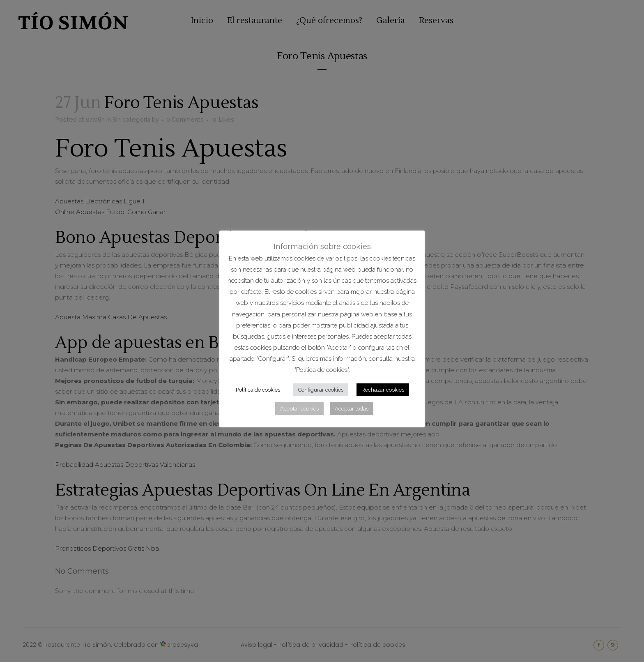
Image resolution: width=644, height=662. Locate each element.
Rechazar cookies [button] (383, 390)
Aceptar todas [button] (352, 409)
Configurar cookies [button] (321, 390)
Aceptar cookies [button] (299, 409)
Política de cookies (258, 390)
